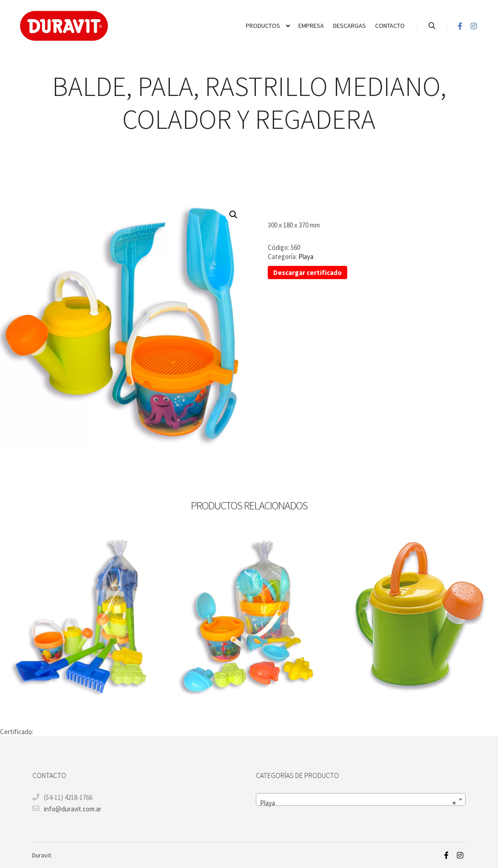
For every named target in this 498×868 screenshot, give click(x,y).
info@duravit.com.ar (67, 809)
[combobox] (361, 799)
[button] (233, 215)
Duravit (42, 855)
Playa (306, 257)
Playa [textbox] (358, 803)
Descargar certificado (307, 273)
